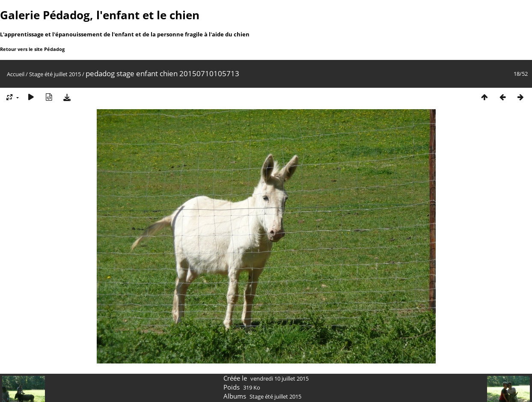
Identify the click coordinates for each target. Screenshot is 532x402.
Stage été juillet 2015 (55, 74)
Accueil (16, 74)
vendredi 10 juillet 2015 (279, 378)
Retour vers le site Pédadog (32, 49)
